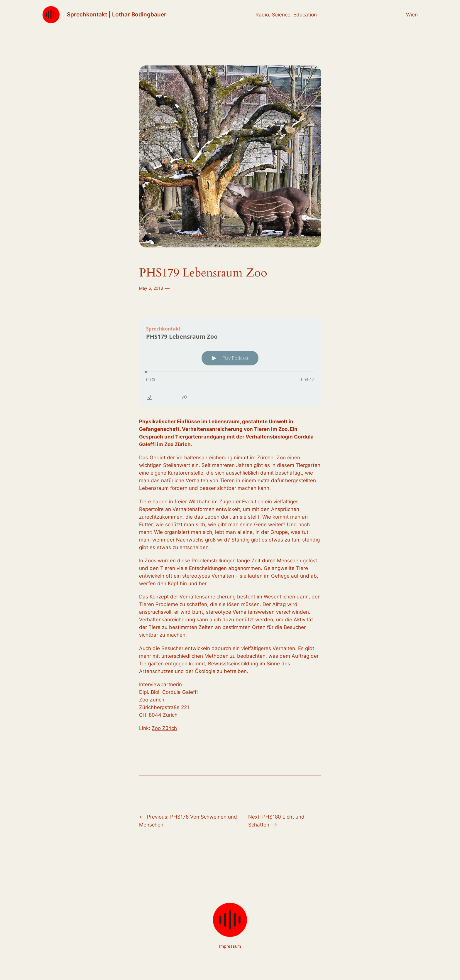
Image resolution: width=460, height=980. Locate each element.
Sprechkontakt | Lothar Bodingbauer (117, 14)
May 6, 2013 (151, 288)
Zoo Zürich (164, 728)
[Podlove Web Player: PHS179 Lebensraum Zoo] (230, 362)
